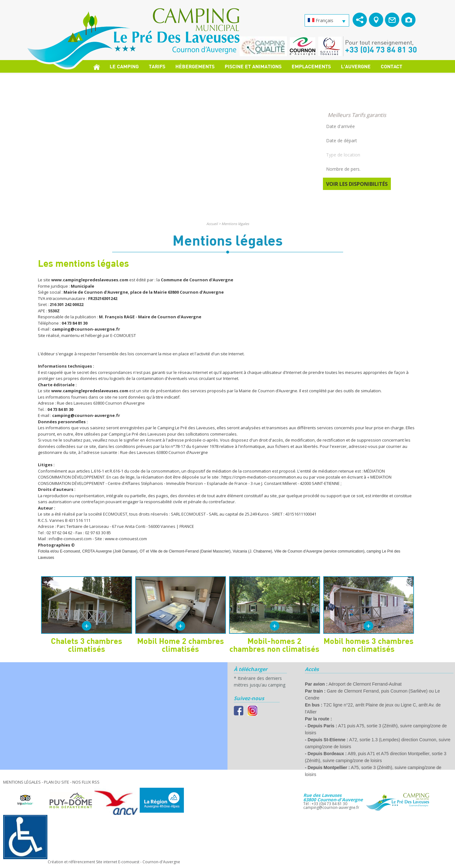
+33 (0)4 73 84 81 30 (381, 49)
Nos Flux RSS (86, 782)
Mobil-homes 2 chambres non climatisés (274, 645)
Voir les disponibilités (357, 184)
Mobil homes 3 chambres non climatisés (369, 645)
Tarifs (157, 66)
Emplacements (311, 66)
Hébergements (195, 66)
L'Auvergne (356, 66)
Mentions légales (235, 224)
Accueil (212, 224)
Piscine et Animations (253, 66)
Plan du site (57, 782)
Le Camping (124, 66)
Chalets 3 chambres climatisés (87, 645)
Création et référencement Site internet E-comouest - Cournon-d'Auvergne (114, 862)
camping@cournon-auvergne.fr (331, 807)
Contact (391, 66)
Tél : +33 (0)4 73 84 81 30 (325, 804)
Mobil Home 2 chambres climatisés (181, 645)
